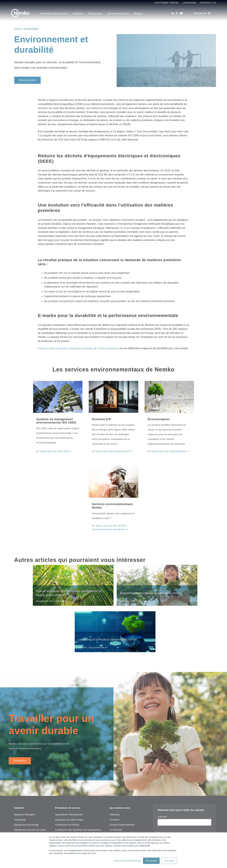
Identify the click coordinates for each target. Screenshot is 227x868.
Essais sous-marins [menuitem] (24, 792)
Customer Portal (167, 3)
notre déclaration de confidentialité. (174, 803)
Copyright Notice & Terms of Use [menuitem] (127, 797)
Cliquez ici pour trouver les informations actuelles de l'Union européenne (80, 348)
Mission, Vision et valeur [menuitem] (122, 792)
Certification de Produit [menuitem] (67, 782)
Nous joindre (27, 80)
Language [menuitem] (189, 3)
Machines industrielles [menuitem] (26, 817)
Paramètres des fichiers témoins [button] (127, 861)
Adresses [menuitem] (115, 771)
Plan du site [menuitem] (116, 802)
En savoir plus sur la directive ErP (110, 455)
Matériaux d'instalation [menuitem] (26, 822)
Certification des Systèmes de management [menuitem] (78, 787)
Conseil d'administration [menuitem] (122, 782)
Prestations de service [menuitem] (69, 765)
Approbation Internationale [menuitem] (69, 771)
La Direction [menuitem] (116, 787)
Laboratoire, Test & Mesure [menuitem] (28, 812)
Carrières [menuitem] (115, 776)
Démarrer (20, 718)
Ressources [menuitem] (95, 13)
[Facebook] (177, 13)
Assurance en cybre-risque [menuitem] (69, 776)
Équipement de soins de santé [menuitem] (30, 787)
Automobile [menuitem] (20, 776)
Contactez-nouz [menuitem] (118, 807)
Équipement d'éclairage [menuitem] (26, 782)
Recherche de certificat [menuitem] (67, 813)
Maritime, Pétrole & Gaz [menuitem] (27, 827)
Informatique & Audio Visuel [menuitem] (29, 802)
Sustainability (31, 29)
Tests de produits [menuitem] (64, 792)
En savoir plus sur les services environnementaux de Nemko (108, 531)
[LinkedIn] (173, 13)
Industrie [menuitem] (78, 13)
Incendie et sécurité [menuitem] (25, 797)
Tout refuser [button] (169, 861)
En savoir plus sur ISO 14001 (52, 455)
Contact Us (208, 3)
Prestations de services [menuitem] (54, 13)
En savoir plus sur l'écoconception (166, 455)
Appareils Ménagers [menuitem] (25, 771)
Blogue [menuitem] (138, 13)
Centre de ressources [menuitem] (66, 808)
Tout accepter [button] (151, 861)
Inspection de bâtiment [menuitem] (26, 807)
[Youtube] (181, 13)
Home (18, 29)
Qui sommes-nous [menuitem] (118, 13)
